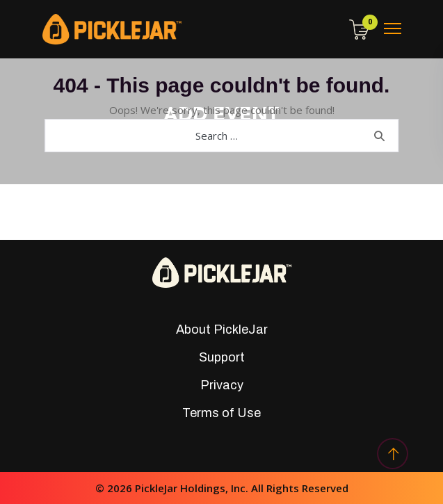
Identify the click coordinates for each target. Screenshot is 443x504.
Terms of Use (221, 413)
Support (222, 357)
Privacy (222, 385)
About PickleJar (222, 330)
